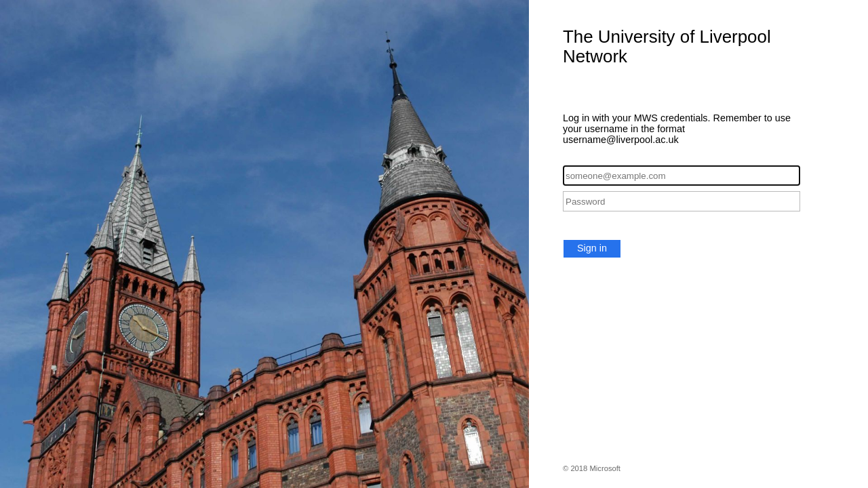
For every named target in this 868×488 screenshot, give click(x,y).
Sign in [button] (592, 248)
